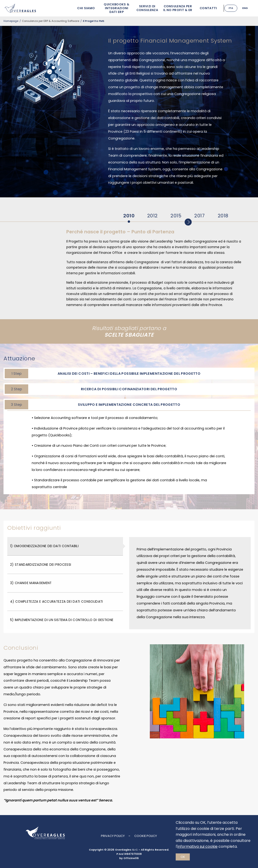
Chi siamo (83, 8)
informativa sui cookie (197, 846)
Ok (183, 857)
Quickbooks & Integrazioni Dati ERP (113, 8)
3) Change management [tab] (31, 583)
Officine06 (131, 858)
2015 (176, 216)
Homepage (11, 21)
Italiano (231, 7)
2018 (223, 216)
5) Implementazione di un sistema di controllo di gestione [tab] (62, 620)
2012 (153, 216)
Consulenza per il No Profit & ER (174, 8)
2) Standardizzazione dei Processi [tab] (41, 565)
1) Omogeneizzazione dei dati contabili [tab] (44, 546)
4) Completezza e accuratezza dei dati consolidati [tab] (57, 602)
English (245, 8)
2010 (129, 216)
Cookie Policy (146, 836)
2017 (199, 216)
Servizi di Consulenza (144, 8)
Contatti (205, 8)
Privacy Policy (113, 836)
